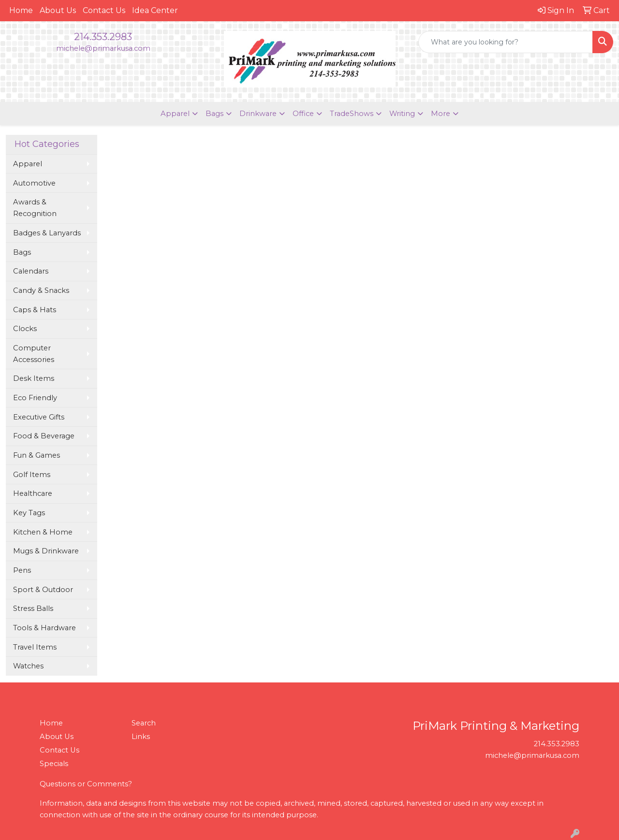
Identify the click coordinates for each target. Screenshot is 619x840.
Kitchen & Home (43, 532)
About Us (58, 10)
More (441, 114)
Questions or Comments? (86, 784)
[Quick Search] (506, 42)
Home (21, 10)
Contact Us (104, 10)
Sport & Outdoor (43, 590)
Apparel (175, 114)
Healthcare (33, 493)
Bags (214, 114)
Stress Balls (33, 608)
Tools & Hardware (44, 628)
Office (303, 114)
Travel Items (35, 647)
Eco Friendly (35, 398)
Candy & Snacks (41, 290)
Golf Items (32, 475)
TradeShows (352, 114)
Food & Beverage (44, 436)
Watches (28, 666)
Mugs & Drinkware (46, 551)
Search (144, 723)
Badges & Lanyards (47, 233)
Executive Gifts (39, 417)
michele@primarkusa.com (103, 48)
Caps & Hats (35, 310)
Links (141, 737)
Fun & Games (37, 455)
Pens (22, 570)
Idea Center (155, 10)
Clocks (25, 329)
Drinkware (258, 114)
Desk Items (34, 378)
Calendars (31, 271)
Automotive (34, 183)
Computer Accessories (34, 354)
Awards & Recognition (35, 208)
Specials (54, 764)
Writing (402, 114)
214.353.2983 (103, 37)
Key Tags (29, 513)
